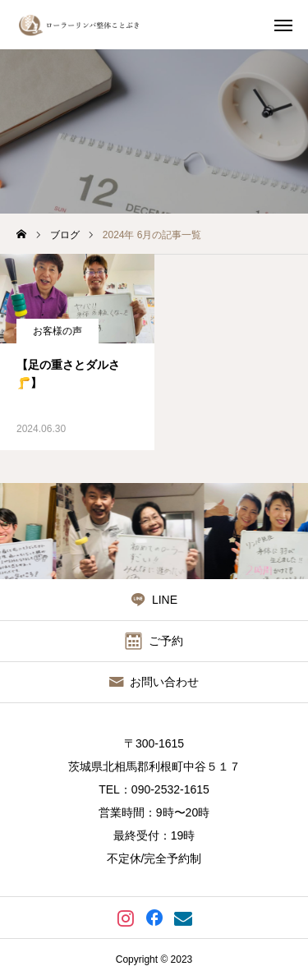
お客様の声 (57, 331)
